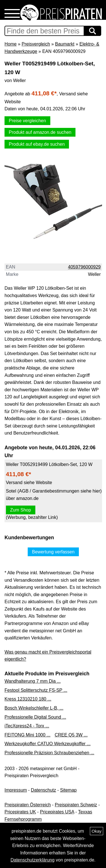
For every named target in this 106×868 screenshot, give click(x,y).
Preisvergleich (36, 44)
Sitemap (69, 790)
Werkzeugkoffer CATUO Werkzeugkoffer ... (47, 744)
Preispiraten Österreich (28, 805)
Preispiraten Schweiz (76, 805)
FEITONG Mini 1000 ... (27, 735)
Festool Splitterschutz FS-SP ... (36, 690)
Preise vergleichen (27, 121)
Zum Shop (21, 510)
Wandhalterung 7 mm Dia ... (33, 681)
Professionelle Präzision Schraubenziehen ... (49, 753)
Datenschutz (43, 790)
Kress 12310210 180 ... (28, 699)
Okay (97, 831)
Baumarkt (65, 44)
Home (11, 44)
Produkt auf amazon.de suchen (40, 132)
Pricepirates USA (57, 812)
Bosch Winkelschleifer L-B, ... (34, 708)
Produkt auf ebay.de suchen (37, 144)
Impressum (16, 790)
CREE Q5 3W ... (71, 735)
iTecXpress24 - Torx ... (27, 726)
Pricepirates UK (20, 812)
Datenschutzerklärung (33, 860)
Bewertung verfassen (53, 552)
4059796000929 (85, 267)
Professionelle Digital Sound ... (35, 717)
